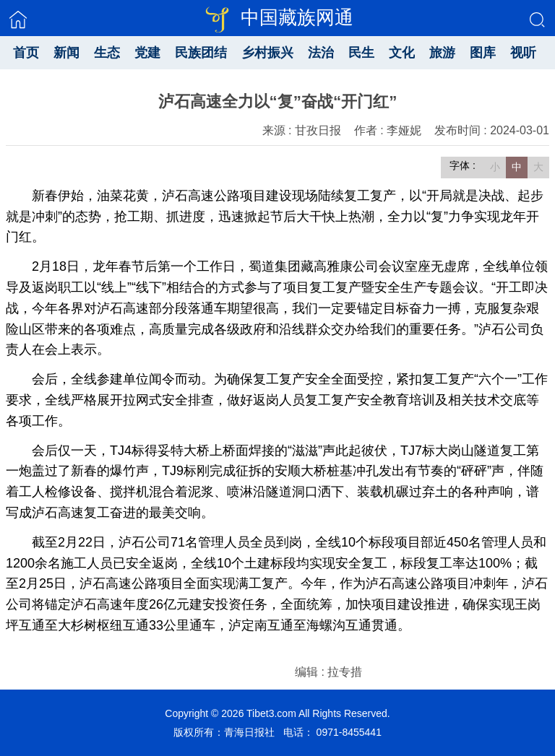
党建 (147, 53)
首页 (26, 53)
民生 (361, 53)
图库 (483, 53)
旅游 (442, 53)
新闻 (66, 53)
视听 (523, 53)
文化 (402, 53)
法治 (321, 53)
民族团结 (201, 53)
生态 (107, 53)
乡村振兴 (267, 53)
